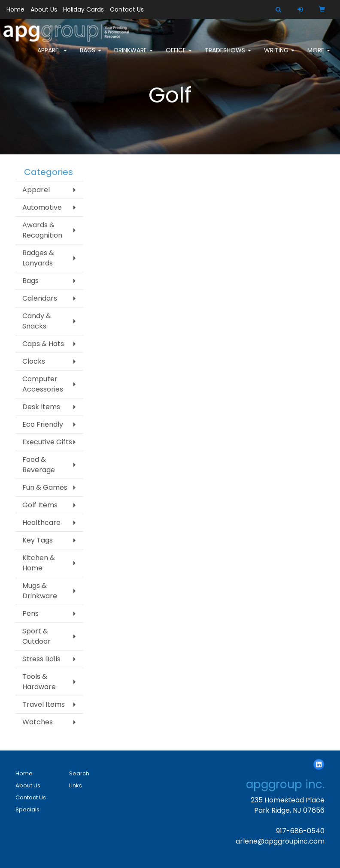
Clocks (34, 361)
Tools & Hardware (39, 682)
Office (179, 56)
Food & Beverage (39, 465)
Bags (91, 56)
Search (79, 773)
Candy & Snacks (37, 321)
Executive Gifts (47, 442)
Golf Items (40, 505)
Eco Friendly (43, 424)
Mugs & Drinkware (40, 591)
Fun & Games (45, 487)
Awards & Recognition (42, 230)
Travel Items (44, 704)
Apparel (52, 56)
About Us (44, 9)
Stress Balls (41, 659)
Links (76, 785)
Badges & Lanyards (38, 258)
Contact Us (127, 9)
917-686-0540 (300, 831)
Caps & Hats (43, 344)
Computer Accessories (43, 384)
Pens (30, 613)
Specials (27, 809)
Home (15, 9)
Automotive (42, 207)
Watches (38, 722)
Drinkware (134, 56)
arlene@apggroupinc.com (280, 841)
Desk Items (41, 407)
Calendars (40, 298)
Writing (279, 56)
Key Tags (38, 540)
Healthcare (41, 523)
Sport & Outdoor (36, 636)
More (319, 56)
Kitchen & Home (39, 563)
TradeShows (228, 56)
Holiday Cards (83, 9)
